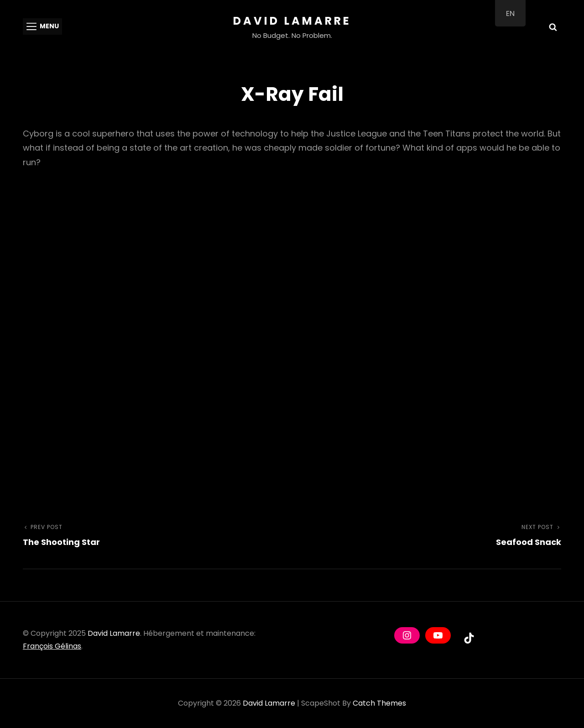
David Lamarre (292, 21)
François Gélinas (52, 646)
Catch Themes (379, 703)
